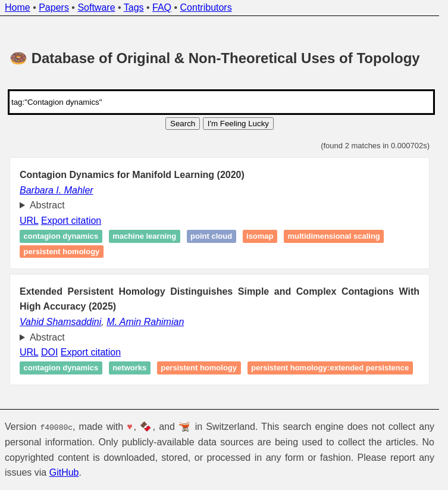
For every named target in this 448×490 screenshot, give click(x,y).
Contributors (206, 7)
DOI (49, 352)
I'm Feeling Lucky (238, 124)
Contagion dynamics (61, 237)
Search (183, 124)
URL (29, 221)
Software (96, 7)
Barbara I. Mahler (57, 190)
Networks (129, 368)
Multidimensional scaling (334, 237)
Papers (54, 7)
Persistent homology (62, 252)
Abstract (47, 205)
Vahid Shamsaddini (60, 322)
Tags (134, 7)
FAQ (162, 7)
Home (18, 7)
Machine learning (144, 237)
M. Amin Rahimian (145, 322)
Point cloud (211, 237)
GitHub (64, 472)
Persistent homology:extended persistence (330, 368)
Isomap (260, 237)
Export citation (71, 221)
